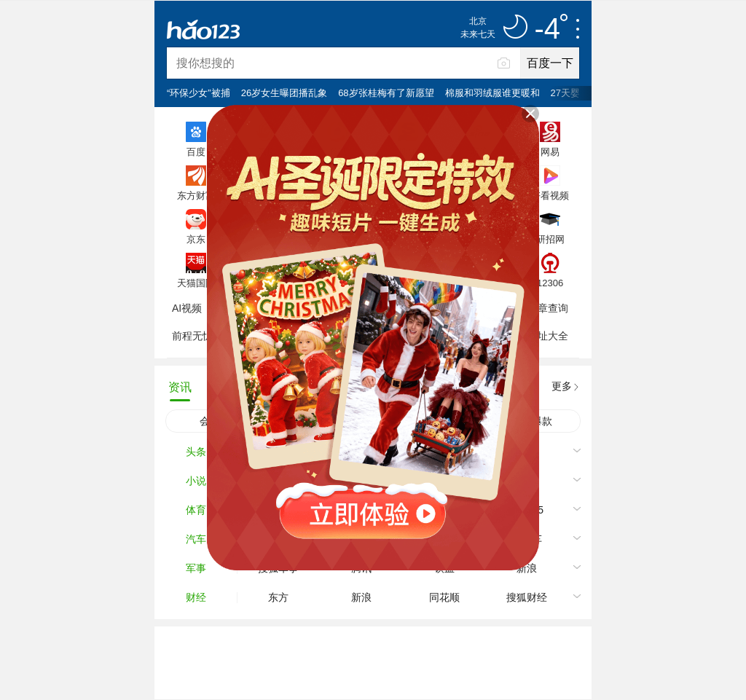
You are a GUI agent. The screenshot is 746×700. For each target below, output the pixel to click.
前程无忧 (192, 336)
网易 (550, 152)
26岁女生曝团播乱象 (284, 93)
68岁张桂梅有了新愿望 (386, 93)
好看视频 (550, 195)
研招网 (550, 239)
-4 (551, 29)
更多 (562, 386)
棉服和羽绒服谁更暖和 (492, 93)
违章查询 (548, 308)
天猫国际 (196, 283)
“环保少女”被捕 (199, 93)
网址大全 (548, 336)
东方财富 (196, 195)
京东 (196, 239)
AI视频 (187, 308)
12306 (550, 283)
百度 (196, 152)
